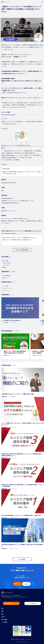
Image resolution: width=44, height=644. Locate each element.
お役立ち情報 (5, 261)
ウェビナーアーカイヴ (7, 288)
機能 (2, 611)
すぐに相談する (26, 584)
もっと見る (22, 559)
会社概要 (13, 639)
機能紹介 (4, 267)
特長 (2, 609)
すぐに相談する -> (33, 603)
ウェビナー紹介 (6, 265)
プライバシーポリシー (29, 639)
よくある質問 (4, 622)
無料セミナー (5, 278)
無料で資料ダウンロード (17, 584)
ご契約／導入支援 (6, 263)
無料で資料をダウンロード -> (11, 603)
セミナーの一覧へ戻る (22, 250)
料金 (2, 614)
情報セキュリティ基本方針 (20, 639)
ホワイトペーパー (6, 291)
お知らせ (3, 617)
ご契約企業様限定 (6, 276)
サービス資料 (5, 286)
